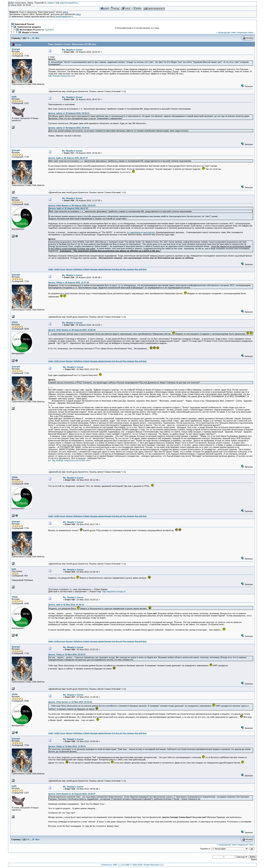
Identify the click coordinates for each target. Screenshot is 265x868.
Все (37, 38)
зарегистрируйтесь (69, 3)
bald (14, 569)
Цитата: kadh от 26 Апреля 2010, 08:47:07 (68, 158)
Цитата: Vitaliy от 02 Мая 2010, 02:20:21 (67, 654)
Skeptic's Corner (30, 32)
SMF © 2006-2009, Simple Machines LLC (145, 865)
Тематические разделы (29, 27)
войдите (51, 3)
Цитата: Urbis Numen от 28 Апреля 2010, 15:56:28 (72, 330)
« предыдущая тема (226, 32)
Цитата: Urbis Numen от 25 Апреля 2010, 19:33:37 (72, 794)
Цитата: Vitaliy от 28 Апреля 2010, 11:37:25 (69, 282)
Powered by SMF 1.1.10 (112, 865)
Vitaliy (15, 198)
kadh (14, 97)
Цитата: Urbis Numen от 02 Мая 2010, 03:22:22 (70, 702)
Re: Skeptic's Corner (72, 50)
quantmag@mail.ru (64, 16)
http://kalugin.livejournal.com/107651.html (71, 460)
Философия (26, 30)
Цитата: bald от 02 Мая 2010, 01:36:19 (66, 605)
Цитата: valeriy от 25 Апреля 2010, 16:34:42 (69, 128)
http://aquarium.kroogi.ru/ (114, 591)
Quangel (16, 49)
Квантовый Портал (25, 24)
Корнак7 (49, 30)
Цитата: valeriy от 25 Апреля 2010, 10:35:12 (69, 113)
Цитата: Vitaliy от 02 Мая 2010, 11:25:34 (67, 746)
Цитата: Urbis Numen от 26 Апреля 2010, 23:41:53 (72, 205)
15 (33, 38)
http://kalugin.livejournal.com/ (62, 76)
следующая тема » (245, 32)
